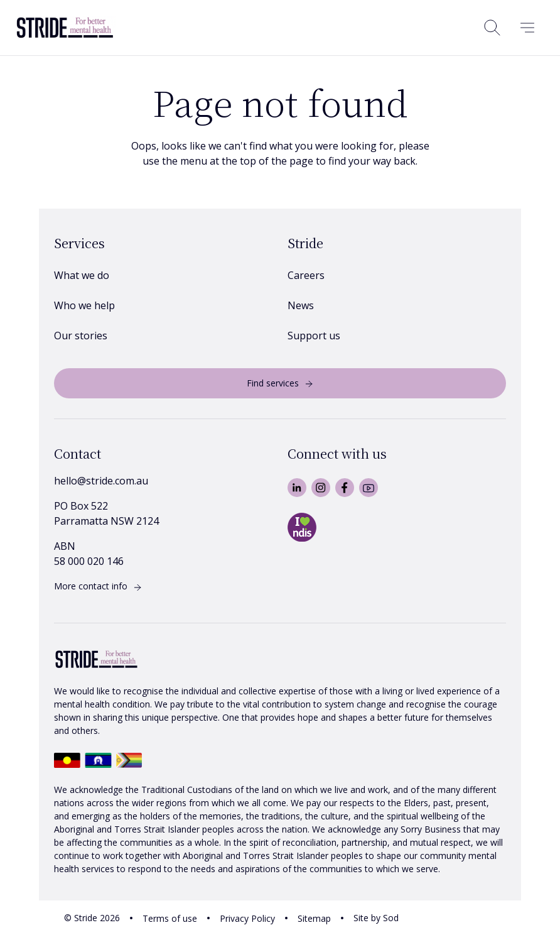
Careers (306, 275)
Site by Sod (376, 918)
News (301, 305)
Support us (314, 336)
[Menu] (527, 28)
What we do (82, 275)
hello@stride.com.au (101, 481)
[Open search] (492, 28)
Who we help (84, 305)
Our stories (81, 336)
